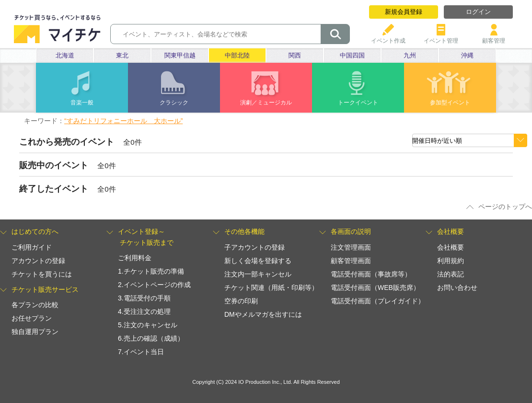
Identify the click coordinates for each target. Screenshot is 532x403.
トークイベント (358, 103)
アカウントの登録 (38, 261)
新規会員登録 (404, 12)
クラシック (174, 103)
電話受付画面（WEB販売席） (375, 288)
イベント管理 (441, 37)
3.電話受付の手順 (144, 298)
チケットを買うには (42, 274)
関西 (295, 55)
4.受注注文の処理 (144, 311)
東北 (122, 55)
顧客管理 (494, 37)
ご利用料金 (135, 258)
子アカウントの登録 (254, 247)
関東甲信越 (180, 55)
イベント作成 (388, 37)
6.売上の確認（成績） (151, 338)
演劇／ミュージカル (266, 103)
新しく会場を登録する (258, 261)
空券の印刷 (241, 301)
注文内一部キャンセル (258, 274)
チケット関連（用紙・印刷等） (271, 288)
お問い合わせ (457, 288)
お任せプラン (32, 318)
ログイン (478, 12)
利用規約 (451, 261)
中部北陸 (237, 55)
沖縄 (467, 55)
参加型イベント (450, 103)
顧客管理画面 (351, 261)
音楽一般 (82, 103)
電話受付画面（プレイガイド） (378, 301)
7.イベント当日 (141, 352)
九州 (410, 55)
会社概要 (451, 247)
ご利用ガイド (32, 247)
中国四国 (352, 55)
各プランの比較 (35, 305)
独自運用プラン (35, 332)
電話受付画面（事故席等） (371, 274)
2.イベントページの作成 (154, 285)
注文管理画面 (351, 247)
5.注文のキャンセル (148, 325)
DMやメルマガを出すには (263, 314)
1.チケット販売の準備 (151, 271)
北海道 (65, 55)
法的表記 (451, 274)
